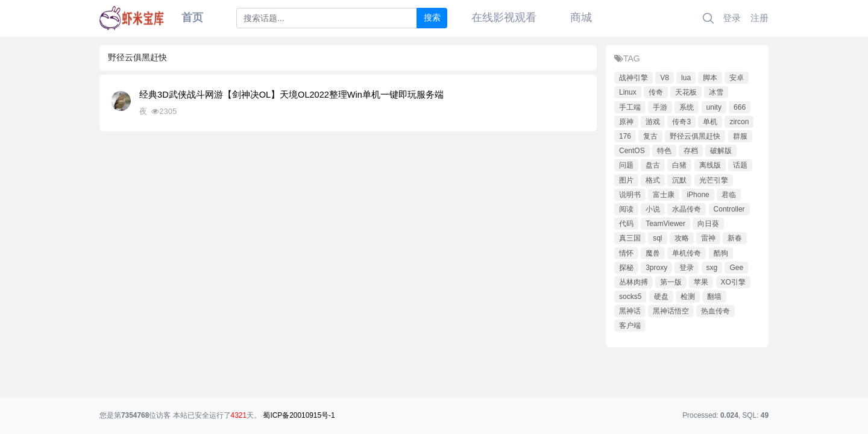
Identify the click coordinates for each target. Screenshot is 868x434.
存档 (691, 151)
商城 (581, 17)
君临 (729, 195)
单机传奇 (687, 253)
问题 (626, 165)
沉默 (679, 180)
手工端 (630, 107)
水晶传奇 (687, 209)
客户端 (630, 325)
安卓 (737, 78)
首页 (192, 17)
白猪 (679, 165)
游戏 (653, 122)
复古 (650, 136)
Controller (729, 209)
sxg (712, 268)
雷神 (708, 238)
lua (686, 78)
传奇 (656, 92)
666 (740, 107)
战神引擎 (634, 78)
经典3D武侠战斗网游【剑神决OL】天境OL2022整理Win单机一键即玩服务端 (291, 95)
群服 (740, 136)
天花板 (686, 92)
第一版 (671, 282)
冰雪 (716, 92)
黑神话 (630, 311)
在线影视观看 (504, 17)
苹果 (701, 282)
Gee (736, 268)
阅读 (626, 209)
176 (625, 136)
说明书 (630, 195)
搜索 (432, 17)
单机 (710, 122)
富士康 (664, 195)
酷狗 (721, 253)
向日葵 (708, 224)
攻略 (682, 238)
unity (714, 107)
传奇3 (681, 122)
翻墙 (714, 297)
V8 (665, 78)
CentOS (632, 151)
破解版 (721, 151)
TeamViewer (665, 224)
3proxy (656, 268)
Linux (628, 92)
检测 (688, 297)
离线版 (710, 165)
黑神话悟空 (671, 311)
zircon (739, 122)
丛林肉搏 (634, 282)
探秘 (626, 268)
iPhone (698, 195)
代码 (626, 224)
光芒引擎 (714, 180)
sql (657, 238)
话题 (740, 165)
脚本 (710, 78)
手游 (660, 107)
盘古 (653, 165)
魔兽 (653, 253)
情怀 (626, 253)
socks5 (630, 297)
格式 (653, 180)
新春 (735, 238)
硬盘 (661, 297)
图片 (626, 180)
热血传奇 (715, 311)
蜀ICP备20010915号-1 (299, 415)
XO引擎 (733, 282)
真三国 (630, 238)
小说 (653, 209)
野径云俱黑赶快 (695, 136)
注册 (759, 18)
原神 (626, 122)
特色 (664, 151)
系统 (687, 107)
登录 (732, 18)
